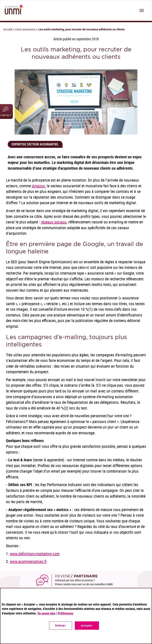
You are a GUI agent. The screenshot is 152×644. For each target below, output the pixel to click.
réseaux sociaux (54, 222)
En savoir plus (47, 613)
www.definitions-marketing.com (35, 554)
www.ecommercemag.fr (28, 561)
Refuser (60, 625)
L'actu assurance (25, 29)
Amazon (38, 186)
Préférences (66, 613)
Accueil (8, 29)
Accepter (87, 625)
